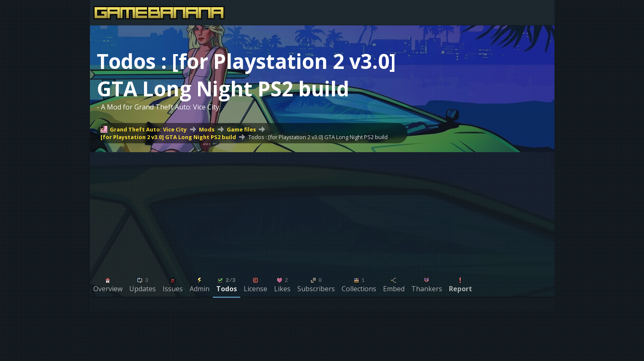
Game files (241, 129)
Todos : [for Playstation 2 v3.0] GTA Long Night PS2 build (318, 137)
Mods (207, 129)
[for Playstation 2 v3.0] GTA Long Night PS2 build (168, 137)
